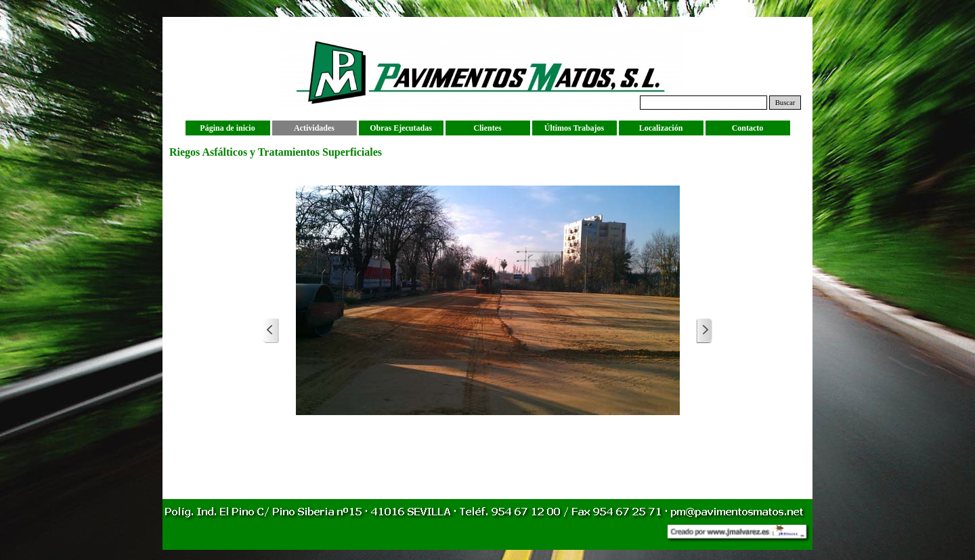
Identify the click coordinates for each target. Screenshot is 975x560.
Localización (661, 128)
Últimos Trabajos (575, 128)
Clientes (487, 128)
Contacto (748, 128)
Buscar (785, 103)
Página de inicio (227, 128)
